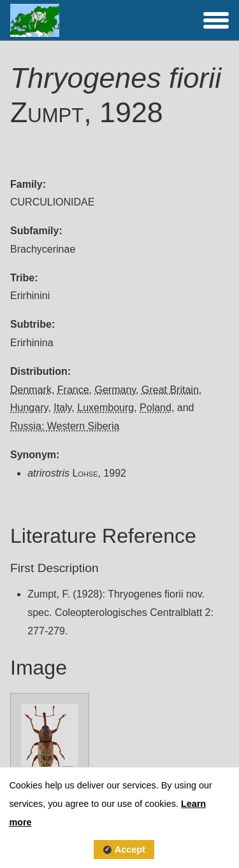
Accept (130, 850)
